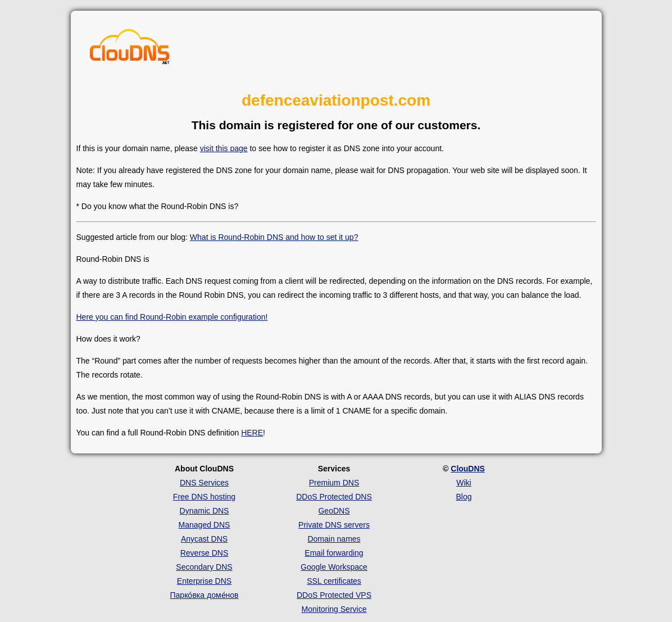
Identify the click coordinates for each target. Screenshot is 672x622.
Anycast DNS (204, 539)
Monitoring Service (334, 609)
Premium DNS (334, 483)
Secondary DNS (204, 567)
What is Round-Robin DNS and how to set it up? (274, 237)
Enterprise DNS (204, 581)
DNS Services (204, 483)
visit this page (224, 148)
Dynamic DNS (205, 511)
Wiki (464, 483)
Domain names (334, 539)
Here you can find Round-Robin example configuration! (172, 317)
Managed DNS (205, 525)
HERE (252, 433)
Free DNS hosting (204, 497)
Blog (464, 497)
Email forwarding (334, 553)
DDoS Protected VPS (334, 595)
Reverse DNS (205, 553)
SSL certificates (334, 581)
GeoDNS (334, 511)
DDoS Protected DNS (334, 497)
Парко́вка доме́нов (205, 595)
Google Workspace (334, 567)
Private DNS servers (334, 525)
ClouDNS (468, 469)
